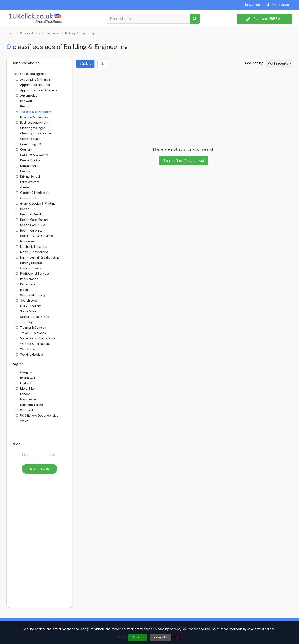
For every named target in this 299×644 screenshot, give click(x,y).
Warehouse (26, 349)
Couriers (24, 150)
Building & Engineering (34, 112)
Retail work (26, 284)
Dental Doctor (28, 160)
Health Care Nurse (31, 225)
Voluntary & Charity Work (36, 338)
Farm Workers (28, 182)
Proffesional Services (33, 274)
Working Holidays (30, 355)
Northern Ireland (29, 405)
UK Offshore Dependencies (37, 416)
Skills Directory (28, 306)
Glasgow (24, 372)
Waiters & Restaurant (33, 344)
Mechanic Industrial (31, 247)
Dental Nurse (27, 166)
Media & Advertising (32, 252)
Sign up (252, 5)
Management (27, 241)
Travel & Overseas (31, 333)
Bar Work (24, 101)
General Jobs (27, 198)
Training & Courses (31, 328)
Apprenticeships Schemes (37, 90)
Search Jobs (27, 301)
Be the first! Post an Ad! (184, 161)
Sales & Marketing (31, 295)
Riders (22, 290)
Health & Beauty (30, 214)
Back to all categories (30, 74)
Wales (22, 421)
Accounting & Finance (33, 79)
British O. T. (26, 378)
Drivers (23, 171)
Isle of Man (26, 389)
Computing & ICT (30, 144)
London (23, 394)
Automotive (27, 96)
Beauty (23, 106)
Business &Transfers (32, 117)
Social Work (26, 311)
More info (160, 637)
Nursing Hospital (29, 263)
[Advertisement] (39, 542)
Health (23, 209)
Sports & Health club (33, 317)
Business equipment (32, 123)
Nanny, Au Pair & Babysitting (38, 257)
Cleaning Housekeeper (34, 133)
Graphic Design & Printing (36, 204)
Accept (138, 637)
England (23, 383)
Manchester (26, 399)
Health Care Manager (33, 220)
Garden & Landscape (33, 193)
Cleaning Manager (30, 128)
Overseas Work (29, 268)
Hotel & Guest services (34, 236)
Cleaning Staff (28, 139)
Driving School (28, 177)
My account (278, 5)
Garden (23, 187)
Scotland (24, 410)
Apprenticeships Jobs (33, 85)
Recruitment (27, 279)
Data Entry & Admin (32, 155)
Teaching (24, 322)
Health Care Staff (30, 231)
